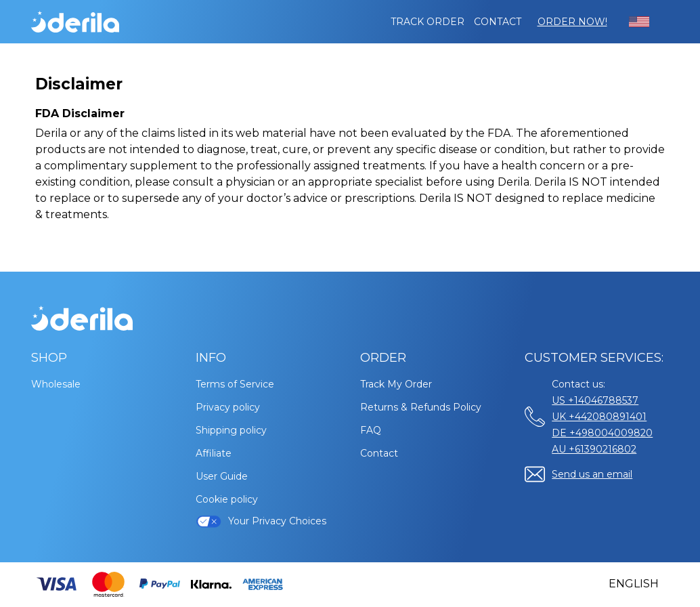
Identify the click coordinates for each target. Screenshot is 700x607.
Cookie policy (227, 499)
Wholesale (56, 384)
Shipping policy (231, 430)
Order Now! (572, 22)
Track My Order (396, 384)
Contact (498, 22)
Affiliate (214, 453)
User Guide (222, 476)
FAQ (371, 430)
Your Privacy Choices (261, 521)
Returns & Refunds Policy (421, 407)
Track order (428, 22)
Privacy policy (228, 407)
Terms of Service (235, 384)
